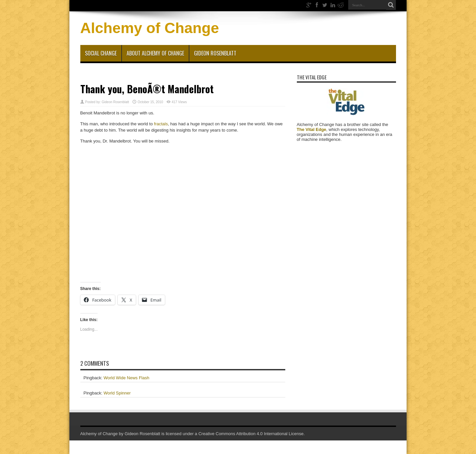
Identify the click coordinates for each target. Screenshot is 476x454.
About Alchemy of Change (155, 53)
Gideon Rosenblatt (215, 53)
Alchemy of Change (150, 28)
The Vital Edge (312, 129)
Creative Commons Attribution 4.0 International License (251, 434)
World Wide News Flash (126, 378)
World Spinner (117, 393)
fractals (161, 124)
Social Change (101, 53)
